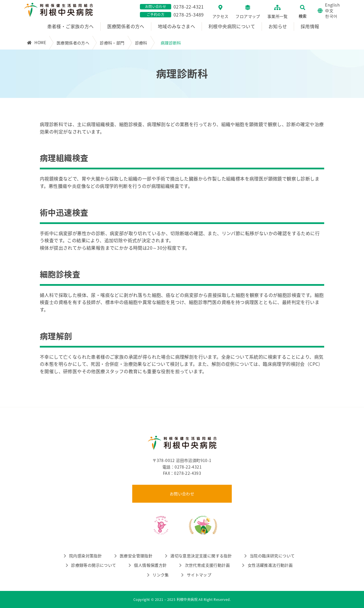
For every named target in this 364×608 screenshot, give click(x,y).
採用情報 (310, 26)
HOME (40, 42)
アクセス (221, 16)
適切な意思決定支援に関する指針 (201, 556)
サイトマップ (199, 575)
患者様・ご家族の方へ (71, 26)
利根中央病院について (232, 26)
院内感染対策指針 (85, 556)
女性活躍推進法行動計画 (270, 565)
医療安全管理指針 (136, 556)
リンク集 (161, 575)
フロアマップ (248, 16)
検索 (303, 16)
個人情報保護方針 (150, 565)
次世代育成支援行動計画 (207, 565)
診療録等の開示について (94, 565)
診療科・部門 (112, 43)
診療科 (141, 43)
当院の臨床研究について (272, 556)
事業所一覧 (278, 16)
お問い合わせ (182, 494)
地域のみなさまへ (176, 26)
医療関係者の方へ (126, 26)
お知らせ (278, 26)
